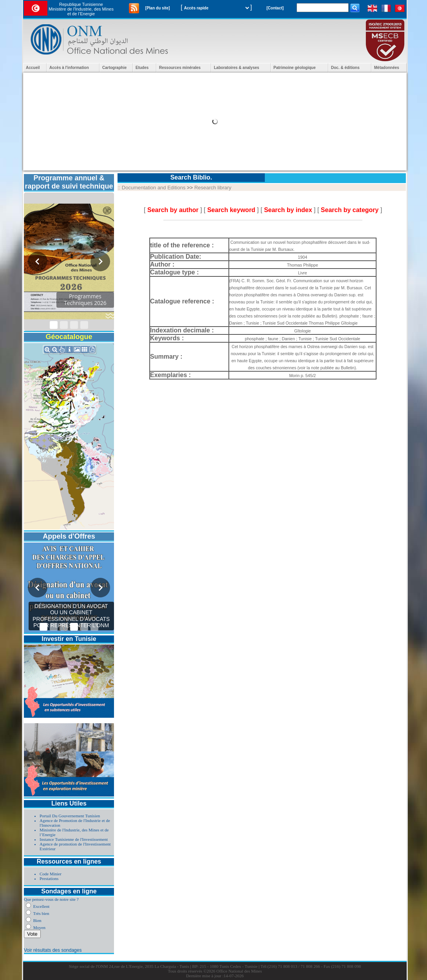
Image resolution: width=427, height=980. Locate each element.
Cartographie (114, 68)
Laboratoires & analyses (237, 68)
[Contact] (275, 8)
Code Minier (51, 874)
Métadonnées (387, 68)
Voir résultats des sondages (53, 950)
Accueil (33, 68)
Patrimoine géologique (295, 68)
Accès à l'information (69, 68)
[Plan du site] (158, 8)
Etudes (142, 68)
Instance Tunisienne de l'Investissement (74, 839)
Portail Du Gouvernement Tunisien (70, 816)
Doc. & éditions (345, 68)
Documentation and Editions (154, 188)
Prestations (49, 878)
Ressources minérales (180, 68)
